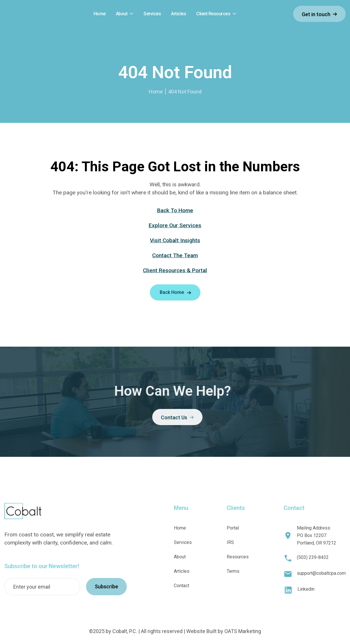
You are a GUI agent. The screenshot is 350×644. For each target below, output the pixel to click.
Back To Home (175, 210)
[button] (125, 14)
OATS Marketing (243, 631)
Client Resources (213, 14)
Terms (233, 571)
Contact (181, 586)
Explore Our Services (175, 225)
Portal (233, 528)
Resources (238, 557)
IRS (230, 542)
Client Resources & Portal (175, 270)
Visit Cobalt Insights (175, 240)
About (122, 14)
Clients (236, 508)
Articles (182, 571)
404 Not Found (185, 92)
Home (156, 92)
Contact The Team (175, 255)
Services (183, 542)
